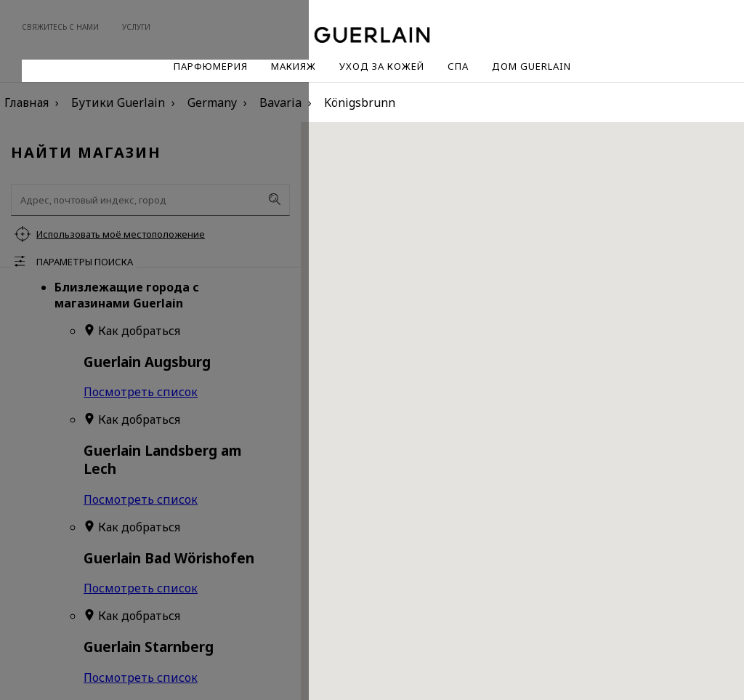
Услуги (136, 27)
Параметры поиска (85, 262)
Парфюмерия (211, 66)
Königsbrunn (360, 102)
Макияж (294, 66)
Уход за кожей (382, 66)
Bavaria (280, 102)
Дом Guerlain (531, 66)
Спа (458, 66)
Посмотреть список (141, 392)
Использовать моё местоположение (121, 234)
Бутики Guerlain (118, 102)
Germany (212, 102)
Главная (27, 102)
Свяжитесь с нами (60, 27)
